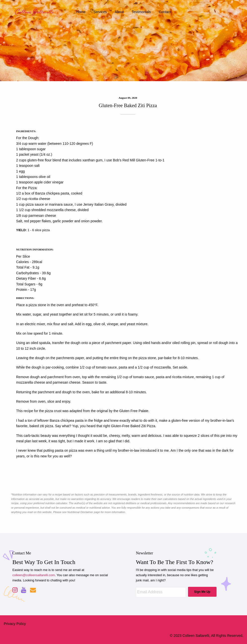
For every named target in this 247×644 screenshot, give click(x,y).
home (81, 12)
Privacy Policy (15, 624)
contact (165, 12)
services (100, 12)
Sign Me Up (202, 592)
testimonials (141, 12)
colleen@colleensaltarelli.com (34, 575)
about (119, 12)
